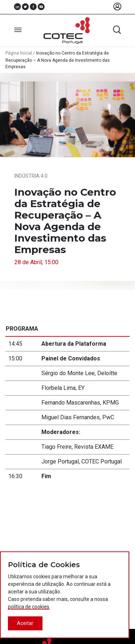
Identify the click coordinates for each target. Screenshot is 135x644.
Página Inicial (19, 53)
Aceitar (25, 623)
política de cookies (29, 607)
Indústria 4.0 (31, 176)
